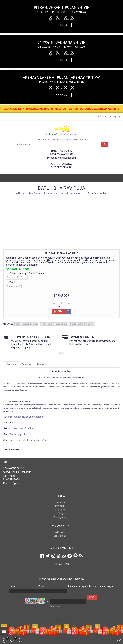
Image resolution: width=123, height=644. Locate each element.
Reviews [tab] (41, 364)
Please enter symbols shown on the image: (91, 586)
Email (41, 586)
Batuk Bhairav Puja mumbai (55, 324)
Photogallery (60, 517)
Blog (60, 513)
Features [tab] (27, 364)
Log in (102, 116)
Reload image (56, 606)
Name (12, 586)
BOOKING (62, 25)
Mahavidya (75, 140)
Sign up (116, 116)
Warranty (60, 510)
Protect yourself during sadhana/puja (29, 440)
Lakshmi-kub (57, 140)
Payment (60, 506)
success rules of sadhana (22, 428)
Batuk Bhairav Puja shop (27, 324)
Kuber (66, 140)
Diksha (19, 423)
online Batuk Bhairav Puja (83, 324)
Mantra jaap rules (18, 434)
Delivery (60, 502)
